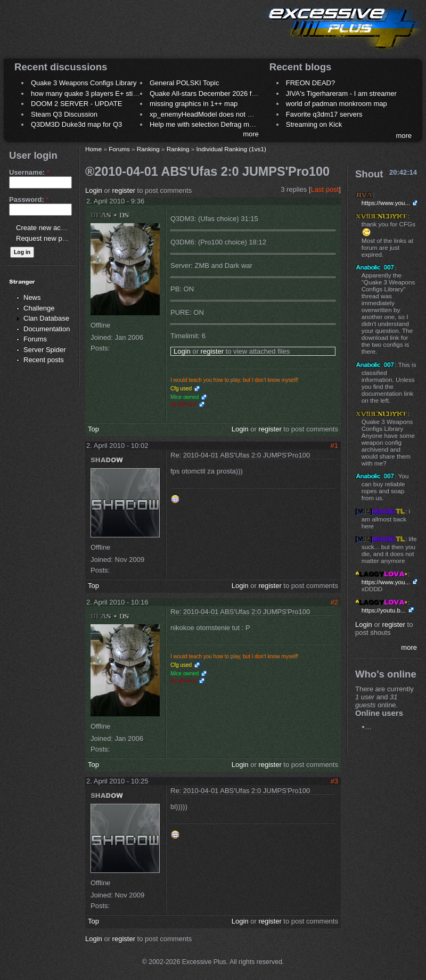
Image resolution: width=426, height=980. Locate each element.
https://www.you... (386, 203)
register (124, 190)
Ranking (148, 149)
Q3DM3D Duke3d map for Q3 (76, 124)
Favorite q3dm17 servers (324, 114)
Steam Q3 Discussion (64, 114)
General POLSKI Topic (185, 83)
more (251, 134)
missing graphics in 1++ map (194, 104)
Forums (35, 339)
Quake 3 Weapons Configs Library (84, 83)
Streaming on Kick (314, 124)
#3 (334, 781)
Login (94, 190)
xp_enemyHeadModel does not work (206, 114)
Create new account (47, 228)
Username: (29, 172)
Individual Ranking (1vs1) (231, 149)
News (32, 297)
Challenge (39, 308)
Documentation (47, 329)
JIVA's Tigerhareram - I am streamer (341, 93)
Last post (325, 189)
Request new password (52, 238)
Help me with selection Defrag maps (205, 124)
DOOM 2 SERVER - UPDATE (76, 104)
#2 (334, 602)
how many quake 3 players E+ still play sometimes (108, 93)
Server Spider (44, 350)
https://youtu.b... (384, 610)
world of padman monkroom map (337, 104)
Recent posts (44, 360)
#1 (334, 446)
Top (93, 429)
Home (93, 149)
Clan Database (46, 318)
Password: (29, 199)
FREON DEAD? (310, 83)
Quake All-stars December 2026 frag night (214, 93)
